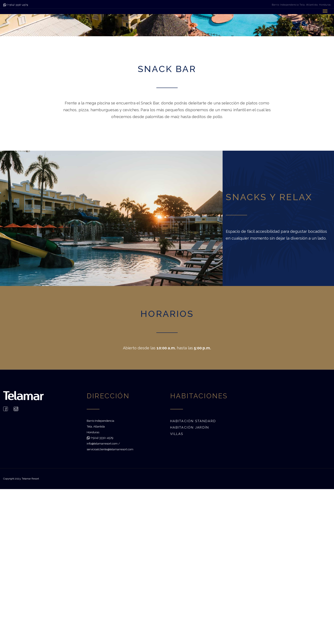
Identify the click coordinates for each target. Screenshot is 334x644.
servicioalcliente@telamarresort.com (110, 449)
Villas (177, 434)
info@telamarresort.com (102, 443)
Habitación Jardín (190, 427)
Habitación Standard (193, 421)
